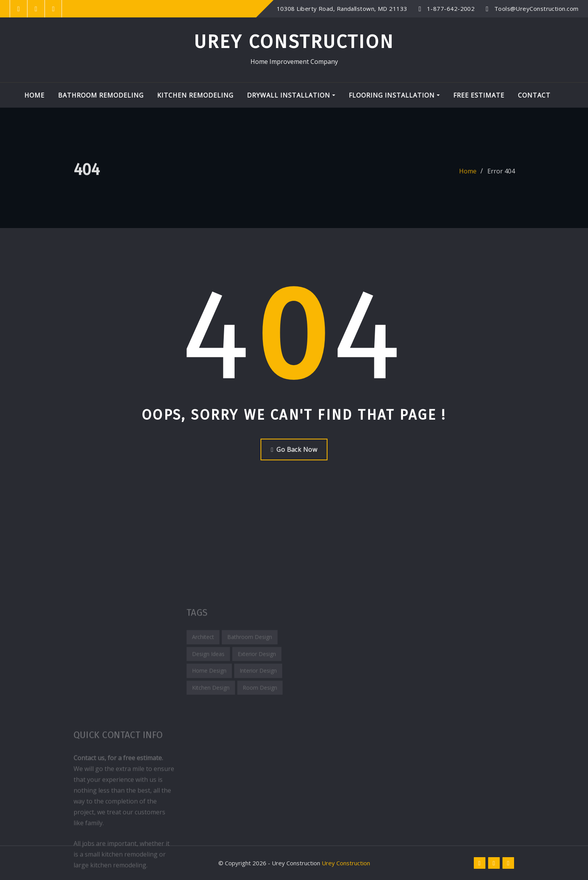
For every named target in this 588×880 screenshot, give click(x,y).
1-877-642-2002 (451, 9)
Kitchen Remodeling (195, 95)
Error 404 (501, 177)
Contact (534, 95)
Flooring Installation (394, 95)
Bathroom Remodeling (101, 95)
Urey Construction (294, 42)
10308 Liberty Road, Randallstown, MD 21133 (342, 9)
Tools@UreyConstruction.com (537, 9)
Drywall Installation (291, 95)
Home (34, 95)
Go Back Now (294, 449)
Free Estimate (479, 95)
